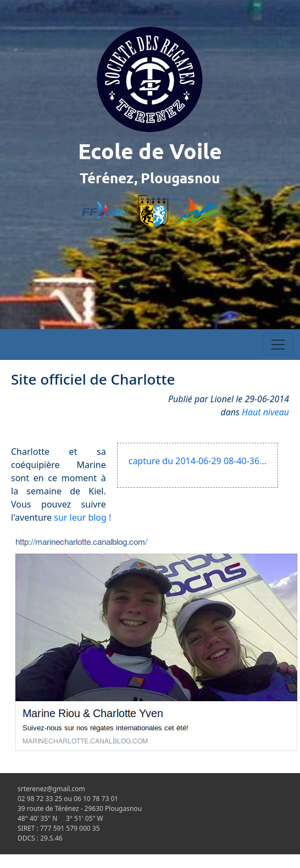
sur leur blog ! (82, 517)
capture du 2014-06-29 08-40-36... (198, 461)
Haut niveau (265, 412)
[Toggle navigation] (278, 345)
